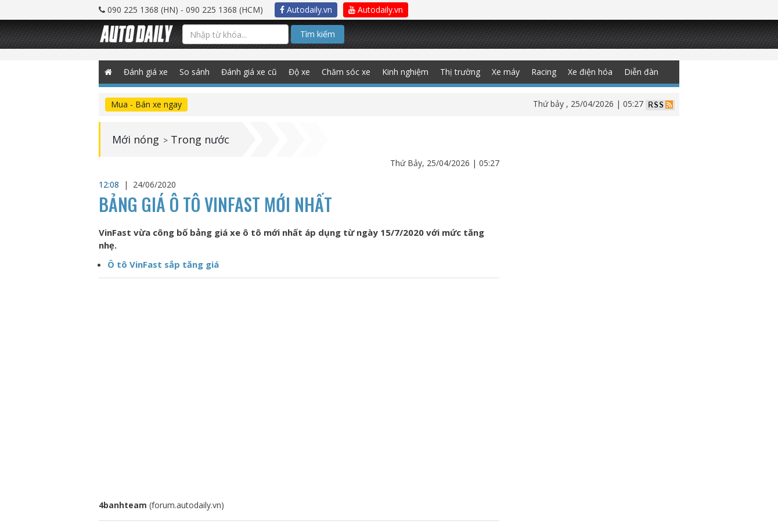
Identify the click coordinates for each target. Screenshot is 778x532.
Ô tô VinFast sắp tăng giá (163, 264)
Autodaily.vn (306, 10)
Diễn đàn (641, 72)
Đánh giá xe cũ (249, 72)
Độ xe (299, 72)
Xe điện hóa (590, 72)
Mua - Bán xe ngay (146, 104)
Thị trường (460, 72)
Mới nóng (136, 139)
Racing (544, 72)
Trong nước (200, 139)
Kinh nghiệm (405, 72)
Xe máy (506, 72)
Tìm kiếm (318, 34)
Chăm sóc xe (346, 72)
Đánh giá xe (146, 72)
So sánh (195, 72)
